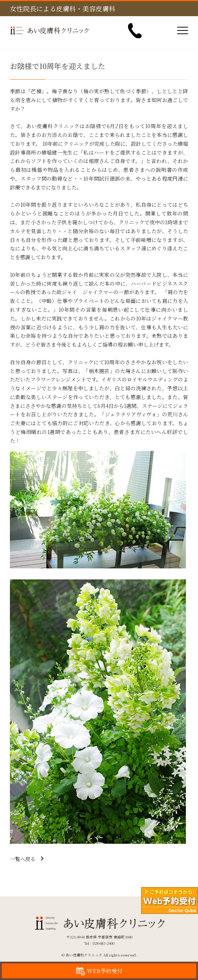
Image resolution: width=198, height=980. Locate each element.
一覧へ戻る (23, 859)
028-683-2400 (104, 943)
